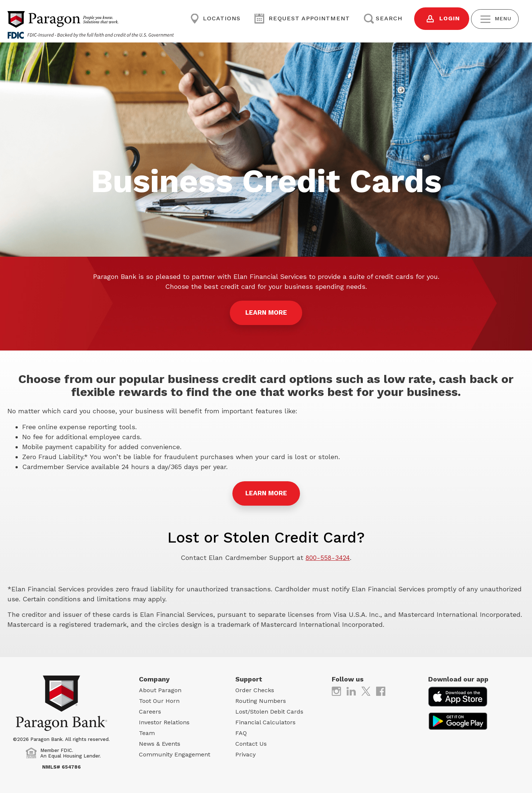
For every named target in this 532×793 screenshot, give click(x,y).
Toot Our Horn (159, 700)
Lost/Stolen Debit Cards (269, 710)
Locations (214, 19)
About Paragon (160, 689)
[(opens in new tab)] (336, 690)
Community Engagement (175, 753)
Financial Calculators (265, 721)
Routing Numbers (261, 700)
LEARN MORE (266, 313)
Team (147, 732)
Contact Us (251, 743)
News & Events (160, 743)
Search (378, 19)
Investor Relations (164, 721)
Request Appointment (299, 19)
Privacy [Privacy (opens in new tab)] (245, 753)
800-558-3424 (328, 557)
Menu (493, 19)
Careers (150, 710)
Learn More (266, 493)
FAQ (241, 732)
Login (436, 19)
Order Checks (255, 689)
